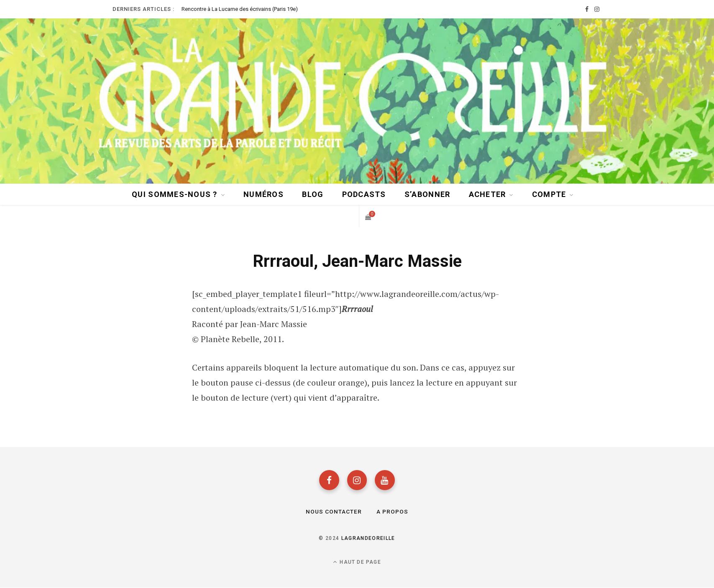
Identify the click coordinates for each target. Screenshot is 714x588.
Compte (549, 194)
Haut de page (357, 562)
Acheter (488, 194)
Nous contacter (334, 512)
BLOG (313, 194)
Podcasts (364, 194)
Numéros (264, 194)
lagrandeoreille (368, 539)
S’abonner (427, 194)
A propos (392, 512)
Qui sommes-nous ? (174, 194)
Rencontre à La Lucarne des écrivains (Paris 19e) (240, 9)
